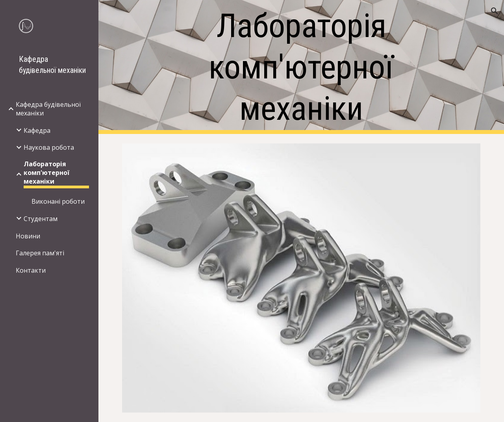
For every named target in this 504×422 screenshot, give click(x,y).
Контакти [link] (31, 270)
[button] (495, 11)
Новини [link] (28, 236)
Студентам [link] (41, 219)
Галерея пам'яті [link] (40, 253)
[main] (301, 67)
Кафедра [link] (37, 130)
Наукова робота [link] (49, 147)
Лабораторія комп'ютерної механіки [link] (46, 173)
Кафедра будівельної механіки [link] (48, 109)
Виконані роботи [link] (58, 201)
